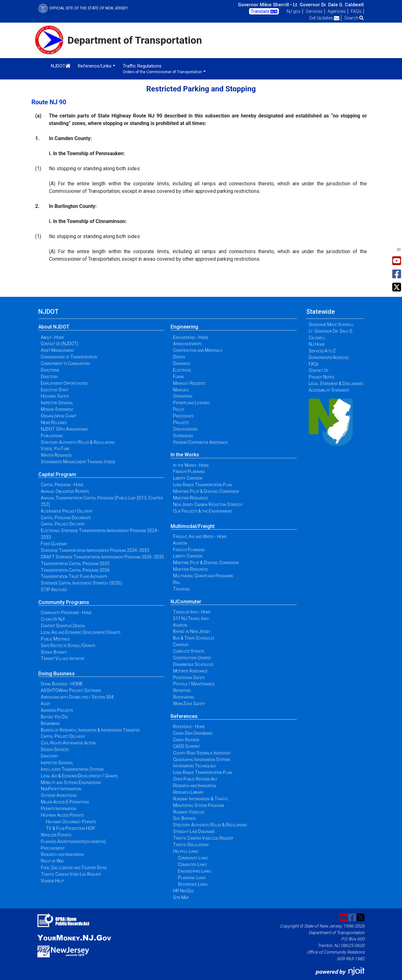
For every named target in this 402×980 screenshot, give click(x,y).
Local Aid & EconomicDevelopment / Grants (79, 776)
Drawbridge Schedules (193, 664)
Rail (177, 582)
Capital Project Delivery (63, 524)
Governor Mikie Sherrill (331, 324)
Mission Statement (57, 409)
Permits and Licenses (191, 403)
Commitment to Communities (65, 363)
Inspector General (57, 403)
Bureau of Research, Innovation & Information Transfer (90, 730)
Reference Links (193, 884)
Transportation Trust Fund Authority (74, 576)
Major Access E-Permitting (65, 802)
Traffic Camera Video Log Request (71, 874)
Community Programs (64, 602)
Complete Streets (189, 651)
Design (179, 357)
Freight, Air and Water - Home (200, 536)
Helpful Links (186, 851)
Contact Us (318, 370)
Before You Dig (54, 717)
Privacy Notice (322, 377)
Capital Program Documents (66, 518)
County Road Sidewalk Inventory (202, 753)
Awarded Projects (57, 710)
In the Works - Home (191, 465)
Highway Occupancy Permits (71, 822)
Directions (50, 370)
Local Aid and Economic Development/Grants (81, 632)
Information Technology (195, 766)
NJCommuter (186, 602)
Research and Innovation (62, 854)
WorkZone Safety (189, 704)
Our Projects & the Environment (203, 511)
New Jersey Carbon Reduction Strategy (208, 504)
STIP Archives (54, 590)
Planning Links (192, 878)
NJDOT (61, 66)
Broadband (50, 723)
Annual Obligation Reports (65, 491)
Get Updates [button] (324, 18)
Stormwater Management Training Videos (78, 462)
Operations (183, 396)
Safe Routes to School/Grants (68, 645)
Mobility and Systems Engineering (71, 782)
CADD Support (186, 746)
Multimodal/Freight (193, 526)
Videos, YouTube (55, 449)
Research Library (188, 792)
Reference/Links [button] (95, 66)
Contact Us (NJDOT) (60, 344)
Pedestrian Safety (189, 678)
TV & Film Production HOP (71, 828)
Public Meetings (55, 639)
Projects (181, 422)
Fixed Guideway (54, 544)
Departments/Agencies (329, 357)
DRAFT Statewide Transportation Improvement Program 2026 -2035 (102, 557)
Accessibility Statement (329, 390)
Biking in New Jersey (192, 631)
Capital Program (57, 474)
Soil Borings (184, 818)
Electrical (182, 370)
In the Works (185, 455)
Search (354, 18)
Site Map (181, 897)
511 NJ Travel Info (191, 618)
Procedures (183, 416)
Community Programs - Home (66, 612)
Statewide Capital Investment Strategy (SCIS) (81, 583)
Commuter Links (192, 864)
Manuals (181, 390)
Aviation (180, 543)
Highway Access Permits (62, 815)
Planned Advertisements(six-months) (73, 841)
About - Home (52, 337)
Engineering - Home (191, 337)
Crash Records (186, 740)
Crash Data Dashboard (193, 733)
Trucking (182, 589)
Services (314, 11)
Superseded (183, 436)
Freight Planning (189, 471)
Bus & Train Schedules (194, 638)
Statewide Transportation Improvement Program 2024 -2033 (95, 550)
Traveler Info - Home (192, 612)
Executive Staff (55, 390)
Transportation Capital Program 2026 (75, 570)
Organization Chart (59, 416)
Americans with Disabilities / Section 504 (77, 697)
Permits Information (59, 808)
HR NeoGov (183, 891)
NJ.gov (294, 11)
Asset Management (57, 350)
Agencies (337, 11)
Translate (264, 12)
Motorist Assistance (190, 671)
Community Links (193, 858)
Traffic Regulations (191, 845)
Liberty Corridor (188, 478)
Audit (46, 704)
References (184, 716)
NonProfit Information (61, 789)
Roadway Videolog (189, 812)
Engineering (184, 327)
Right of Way (52, 861)
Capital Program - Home (62, 485)
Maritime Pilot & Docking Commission (206, 491)
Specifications (185, 429)
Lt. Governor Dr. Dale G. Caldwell (328, 5)
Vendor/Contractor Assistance (200, 442)
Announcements (187, 344)
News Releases (54, 422)
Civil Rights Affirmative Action (68, 743)
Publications (52, 436)
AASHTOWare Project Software (71, 690)
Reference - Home (189, 727)
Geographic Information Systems (202, 759)
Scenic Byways (54, 652)
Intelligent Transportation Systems (72, 769)
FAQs (356, 11)
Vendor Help (52, 881)
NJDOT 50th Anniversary (65, 429)
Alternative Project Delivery (67, 511)
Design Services (55, 749)
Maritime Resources (190, 498)
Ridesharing (184, 697)
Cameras (181, 645)
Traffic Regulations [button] (162, 69)
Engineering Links (194, 871)
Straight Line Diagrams (194, 831)
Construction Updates (192, 658)
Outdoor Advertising (59, 795)
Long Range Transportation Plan (203, 485)
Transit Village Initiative (63, 658)
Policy (179, 409)
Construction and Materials (198, 350)
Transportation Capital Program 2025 (75, 563)
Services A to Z (322, 351)
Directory (49, 377)
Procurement (53, 848)
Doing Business (57, 674)
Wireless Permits (56, 835)
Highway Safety (55, 396)
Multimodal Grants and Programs (203, 576)
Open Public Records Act (195, 779)
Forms (179, 377)
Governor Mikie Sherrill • (265, 5)
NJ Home (317, 344)
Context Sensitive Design (63, 626)
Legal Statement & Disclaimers (336, 384)
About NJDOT (54, 327)
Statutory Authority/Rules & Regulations (78, 442)
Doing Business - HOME (62, 684)
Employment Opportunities (64, 383)
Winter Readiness (56, 455)
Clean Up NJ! (53, 619)
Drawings (182, 363)
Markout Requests (189, 383)
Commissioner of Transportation (69, 357)
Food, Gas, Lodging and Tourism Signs (74, 868)
